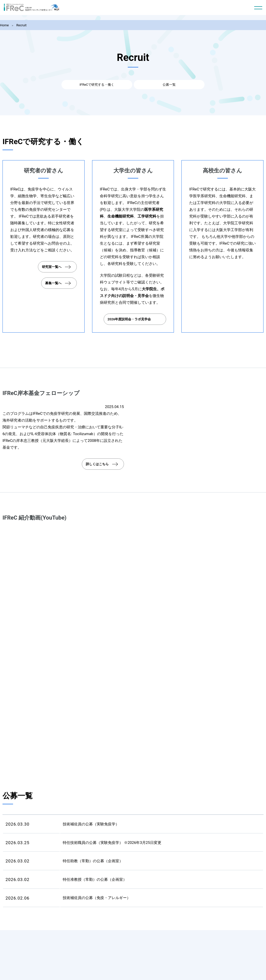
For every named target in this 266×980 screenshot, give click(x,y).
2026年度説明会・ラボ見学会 (129, 319)
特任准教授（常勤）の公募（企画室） (95, 879)
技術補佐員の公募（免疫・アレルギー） (97, 898)
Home (4, 25)
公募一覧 (158, 85)
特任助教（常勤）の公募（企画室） (93, 861)
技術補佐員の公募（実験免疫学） (91, 824)
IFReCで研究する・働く (108, 85)
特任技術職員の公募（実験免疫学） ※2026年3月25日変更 (112, 842)
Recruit (21, 25)
